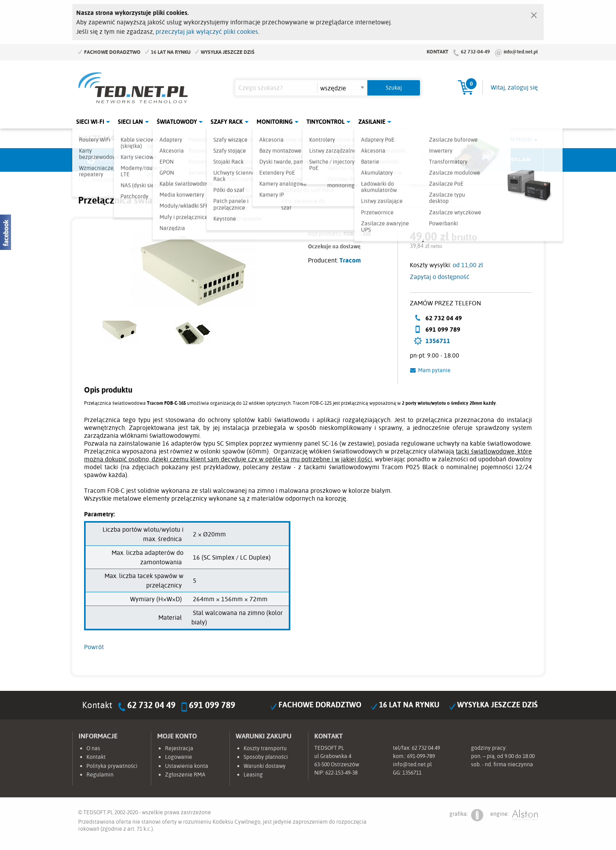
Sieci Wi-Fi (90, 122)
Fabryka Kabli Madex (220, 160)
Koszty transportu (265, 748)
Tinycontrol (325, 122)
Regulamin (100, 775)
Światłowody (177, 122)
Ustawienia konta (187, 766)
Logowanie (179, 757)
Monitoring (275, 122)
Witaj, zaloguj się (514, 87)
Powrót (94, 647)
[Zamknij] (534, 13)
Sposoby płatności (266, 757)
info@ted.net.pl (521, 51)
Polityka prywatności (112, 766)
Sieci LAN (130, 122)
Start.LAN (514, 160)
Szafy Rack (227, 122)
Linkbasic (396, 160)
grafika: (466, 815)
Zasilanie (372, 122)
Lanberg (455, 160)
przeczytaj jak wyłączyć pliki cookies (207, 31)
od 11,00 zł (468, 265)
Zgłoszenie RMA (185, 775)
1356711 (438, 341)
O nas (93, 748)
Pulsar (279, 160)
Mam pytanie (434, 370)
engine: (514, 815)
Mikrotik (161, 160)
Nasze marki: (103, 138)
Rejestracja (179, 748)
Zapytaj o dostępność (440, 277)
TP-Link (338, 160)
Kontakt (437, 51)
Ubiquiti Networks (102, 160)
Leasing (253, 775)
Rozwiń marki (512, 140)
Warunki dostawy (265, 766)
